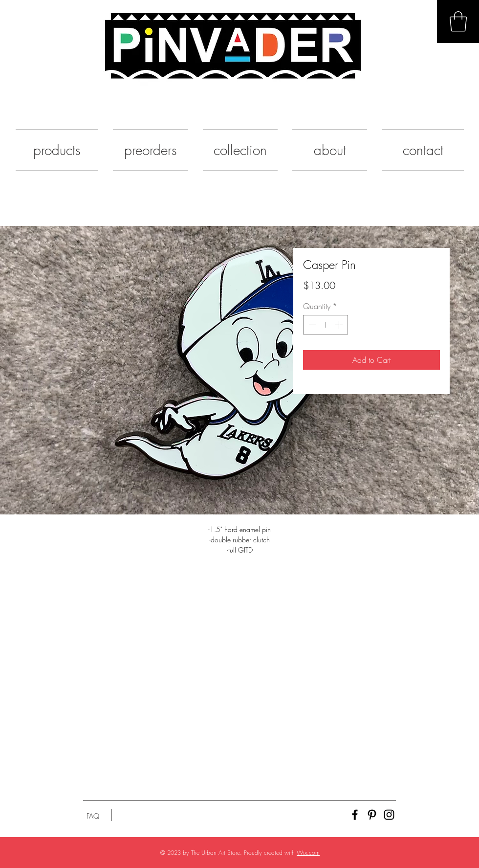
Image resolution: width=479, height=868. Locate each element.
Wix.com (308, 853)
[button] (458, 22)
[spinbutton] (326, 325)
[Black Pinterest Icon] (372, 815)
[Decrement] (311, 325)
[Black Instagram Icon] (389, 815)
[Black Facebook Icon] (355, 815)
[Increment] (340, 325)
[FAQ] (93, 816)
